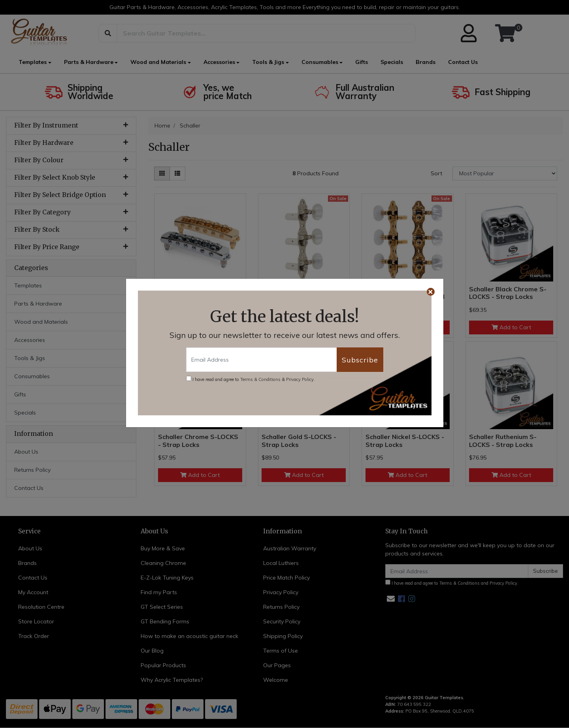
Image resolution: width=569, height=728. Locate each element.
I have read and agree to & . (251, 379)
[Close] (431, 292)
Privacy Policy (300, 379)
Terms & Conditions (260, 379)
